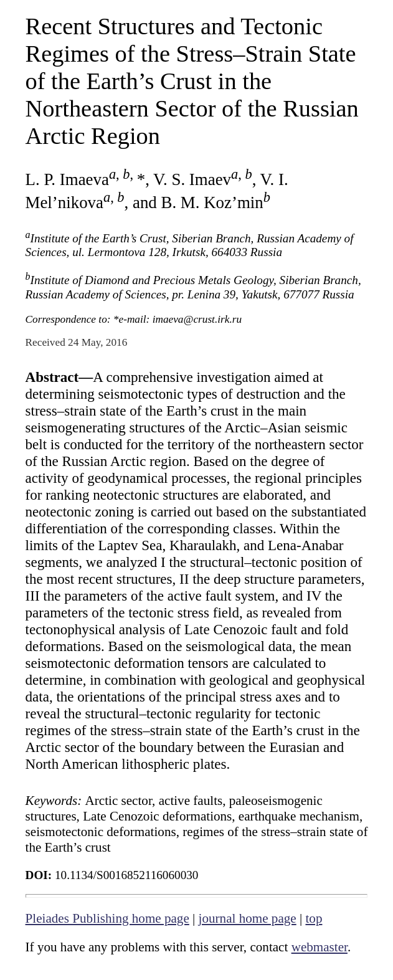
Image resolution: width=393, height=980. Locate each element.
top (314, 918)
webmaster (320, 947)
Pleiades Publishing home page (107, 918)
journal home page (248, 918)
